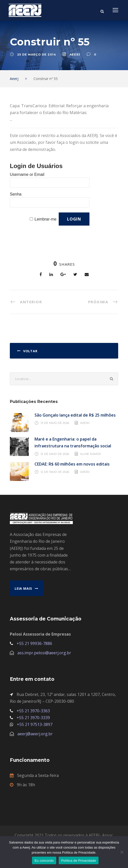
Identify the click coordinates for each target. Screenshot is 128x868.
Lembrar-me (45, 219)
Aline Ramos (91, 454)
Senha (16, 194)
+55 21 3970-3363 (33, 711)
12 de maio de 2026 (55, 454)
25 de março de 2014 (37, 55)
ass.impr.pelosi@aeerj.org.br (44, 653)
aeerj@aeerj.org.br (35, 734)
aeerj (75, 55)
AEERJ (85, 423)
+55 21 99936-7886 (34, 643)
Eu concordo (44, 861)
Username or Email (27, 174)
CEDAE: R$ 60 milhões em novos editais (72, 464)
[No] (122, 852)
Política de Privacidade (79, 861)
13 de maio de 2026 (55, 423)
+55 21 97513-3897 (35, 724)
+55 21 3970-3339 (33, 718)
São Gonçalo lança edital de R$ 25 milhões (75, 415)
